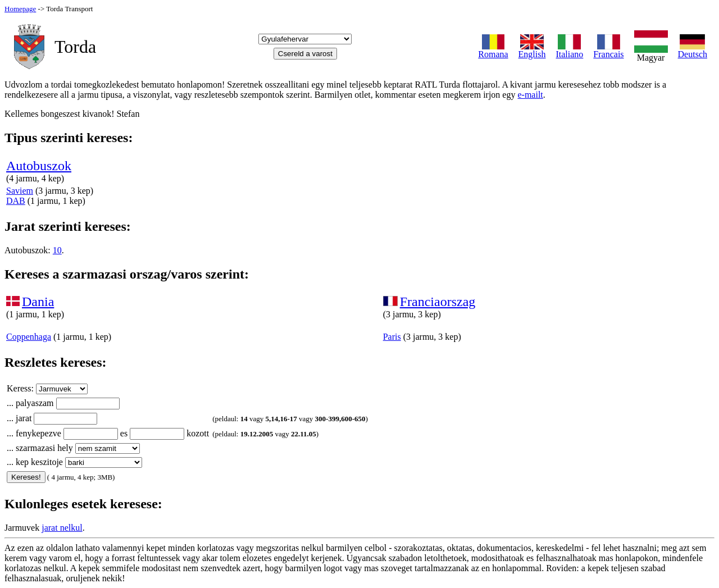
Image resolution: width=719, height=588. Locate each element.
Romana (493, 50)
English (532, 50)
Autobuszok (39, 166)
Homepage (20, 9)
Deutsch (693, 50)
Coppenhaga (29, 337)
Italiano (569, 50)
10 (57, 250)
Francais (608, 50)
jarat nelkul (62, 528)
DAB (16, 201)
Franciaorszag (438, 302)
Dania (38, 302)
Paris (392, 337)
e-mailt (530, 95)
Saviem (20, 191)
